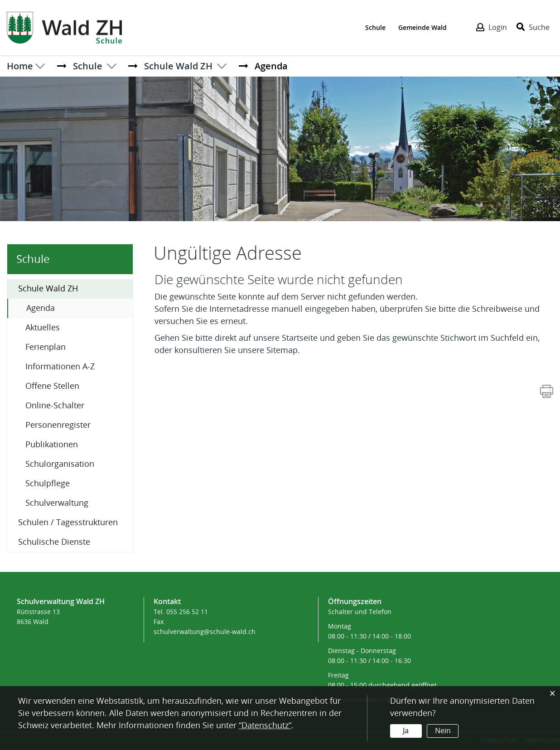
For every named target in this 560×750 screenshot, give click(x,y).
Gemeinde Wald (422, 27)
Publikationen (52, 445)
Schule (375, 27)
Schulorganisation (60, 464)
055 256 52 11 (187, 612)
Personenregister (58, 425)
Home (21, 66)
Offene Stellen (52, 386)
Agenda (64, 307)
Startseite (300, 338)
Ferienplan (46, 347)
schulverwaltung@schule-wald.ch (205, 632)
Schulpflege (48, 484)
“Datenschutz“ (265, 726)
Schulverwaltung (57, 503)
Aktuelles (43, 328)
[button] (89, 66)
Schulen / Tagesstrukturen (68, 523)
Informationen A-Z (60, 367)
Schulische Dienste (54, 542)
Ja (406, 731)
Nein (442, 731)
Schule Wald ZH (48, 289)
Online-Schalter (55, 406)
